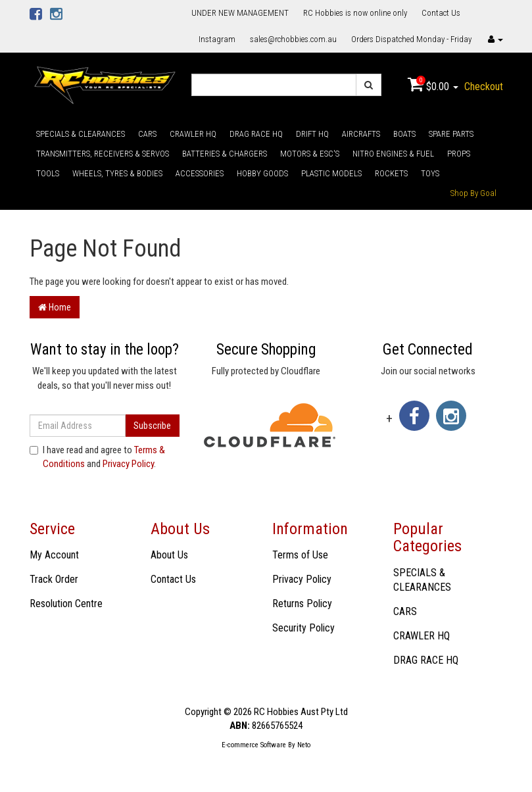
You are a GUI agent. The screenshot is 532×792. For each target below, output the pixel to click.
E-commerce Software (254, 745)
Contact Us (441, 13)
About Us (169, 555)
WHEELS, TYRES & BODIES (117, 173)
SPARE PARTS (451, 134)
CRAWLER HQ (193, 134)
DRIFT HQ (312, 134)
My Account (54, 555)
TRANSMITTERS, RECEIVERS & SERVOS (103, 154)
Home (55, 307)
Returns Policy (302, 604)
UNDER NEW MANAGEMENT (240, 13)
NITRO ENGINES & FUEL (393, 154)
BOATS (404, 134)
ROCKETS (391, 173)
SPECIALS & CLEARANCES (81, 134)
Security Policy (303, 628)
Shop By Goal (473, 193)
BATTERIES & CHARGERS (225, 154)
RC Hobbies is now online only (355, 13)
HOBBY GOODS (262, 173)
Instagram (217, 39)
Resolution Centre (66, 604)
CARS (147, 134)
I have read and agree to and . (97, 457)
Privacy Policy (128, 464)
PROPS (459, 154)
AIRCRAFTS (361, 134)
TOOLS (48, 173)
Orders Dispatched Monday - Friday (411, 39)
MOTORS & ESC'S (310, 154)
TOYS (430, 173)
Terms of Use (300, 555)
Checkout (484, 87)
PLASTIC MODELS (331, 173)
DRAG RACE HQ (256, 134)
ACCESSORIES (200, 173)
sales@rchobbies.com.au (293, 39)
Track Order (54, 579)
